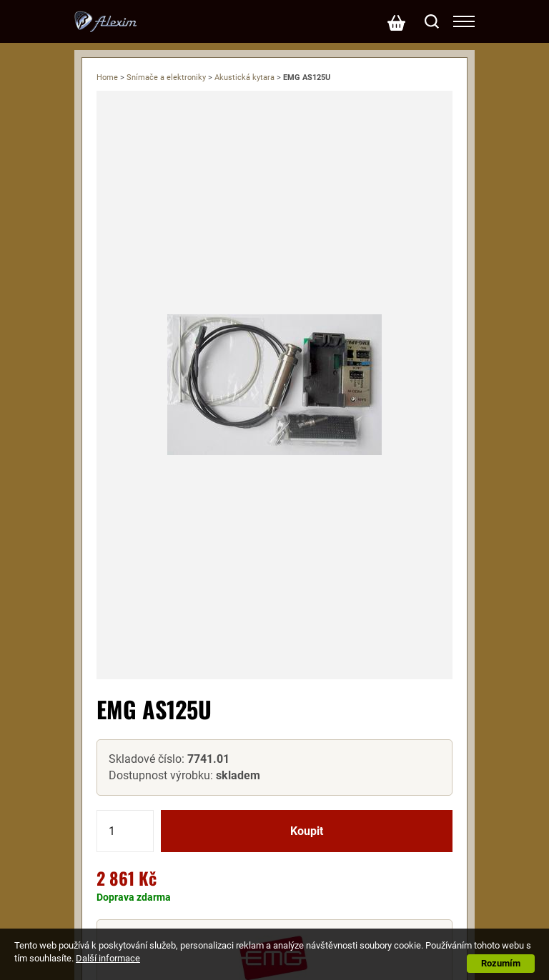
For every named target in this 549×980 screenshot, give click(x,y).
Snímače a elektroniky (166, 77)
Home (107, 77)
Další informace (108, 958)
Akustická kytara (244, 77)
